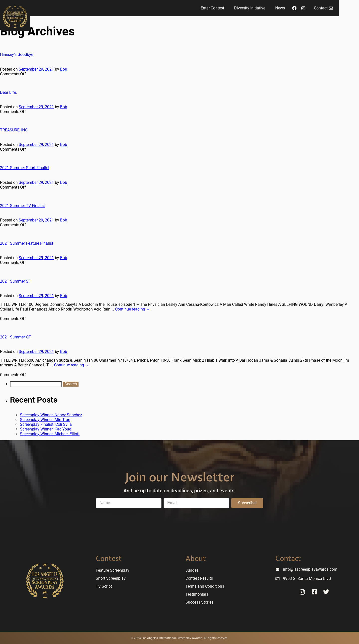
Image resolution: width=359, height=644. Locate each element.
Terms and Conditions (205, 586)
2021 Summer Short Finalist (25, 168)
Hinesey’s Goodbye (17, 54)
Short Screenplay (111, 578)
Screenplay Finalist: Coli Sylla (46, 424)
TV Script (104, 586)
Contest (109, 558)
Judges (192, 570)
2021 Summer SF (15, 281)
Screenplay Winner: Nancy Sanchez (51, 415)
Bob (64, 69)
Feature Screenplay (113, 570)
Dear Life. (8, 92)
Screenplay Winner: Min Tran (45, 420)
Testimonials (197, 594)
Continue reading (133, 309)
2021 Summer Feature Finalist (27, 243)
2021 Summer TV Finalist (22, 206)
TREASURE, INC (14, 130)
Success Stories (199, 602)
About (196, 558)
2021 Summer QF (15, 337)
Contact (288, 558)
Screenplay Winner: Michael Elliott (50, 434)
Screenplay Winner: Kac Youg (46, 429)
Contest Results (199, 578)
